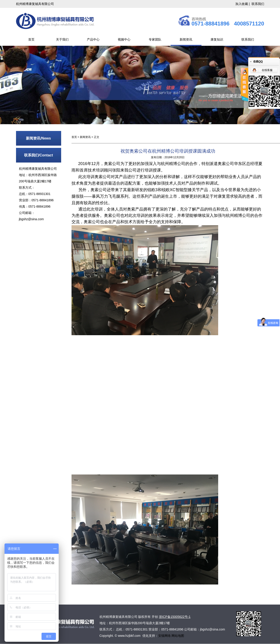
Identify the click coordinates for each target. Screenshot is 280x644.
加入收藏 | (243, 4)
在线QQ (258, 62)
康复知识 (217, 39)
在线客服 (267, 70)
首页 (31, 39)
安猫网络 (165, 636)
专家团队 (155, 39)
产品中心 (93, 39)
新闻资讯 (186, 39)
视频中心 (124, 39)
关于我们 (62, 39)
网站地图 (178, 636)
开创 (155, 617)
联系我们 (258, 4)
